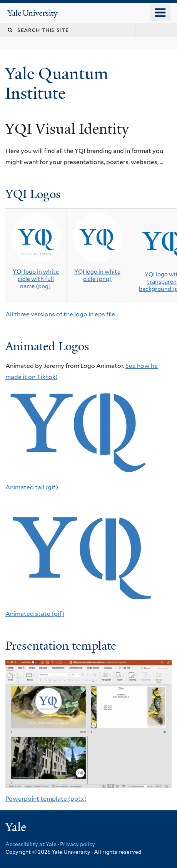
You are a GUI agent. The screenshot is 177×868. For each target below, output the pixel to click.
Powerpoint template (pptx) (46, 799)
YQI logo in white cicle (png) (97, 275)
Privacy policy (78, 844)
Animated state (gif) (35, 614)
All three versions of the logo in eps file (60, 314)
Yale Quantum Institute (57, 83)
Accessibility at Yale (31, 844)
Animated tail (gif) (32, 487)
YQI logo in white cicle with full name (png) (36, 279)
